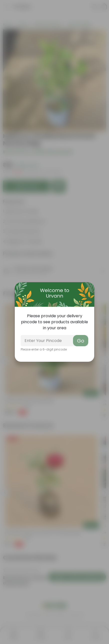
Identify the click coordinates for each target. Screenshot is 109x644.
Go (81, 341)
